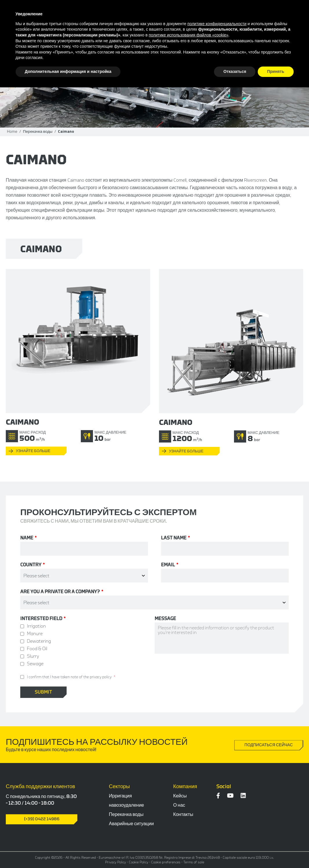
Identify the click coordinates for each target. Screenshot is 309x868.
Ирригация (120, 796)
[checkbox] (87, 645)
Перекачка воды (38, 131)
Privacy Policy (116, 862)
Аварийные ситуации (131, 824)
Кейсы (180, 796)
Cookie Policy (139, 862)
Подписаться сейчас (269, 745)
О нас (179, 805)
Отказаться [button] (235, 71)
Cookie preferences (166, 862)
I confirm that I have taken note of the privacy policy (69, 677)
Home (12, 131)
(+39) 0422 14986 (42, 819)
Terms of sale (194, 862)
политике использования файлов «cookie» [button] (189, 35)
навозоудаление (126, 805)
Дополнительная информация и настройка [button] (68, 71)
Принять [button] (276, 71)
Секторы (119, 786)
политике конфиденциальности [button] (217, 24)
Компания (185, 786)
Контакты (183, 814)
